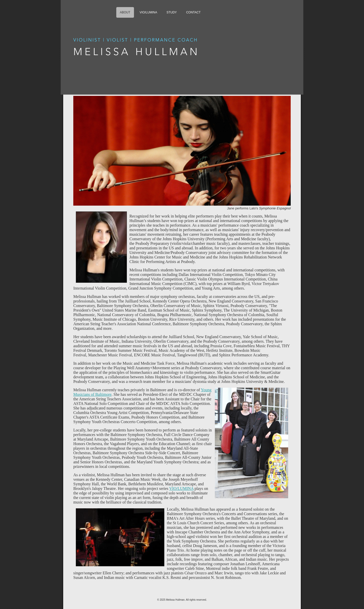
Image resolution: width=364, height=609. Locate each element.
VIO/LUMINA (181, 488)
